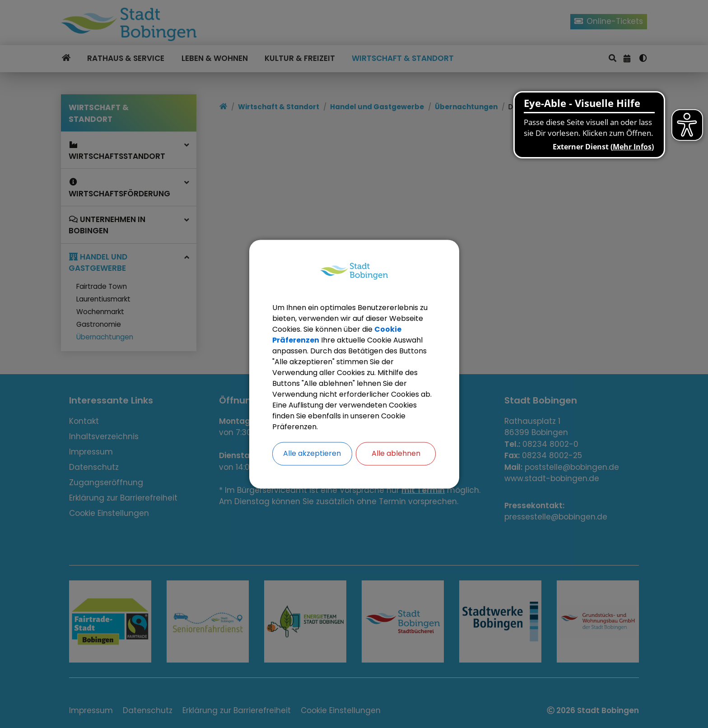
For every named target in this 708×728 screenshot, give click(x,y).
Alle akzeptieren (312, 453)
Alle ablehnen (396, 453)
